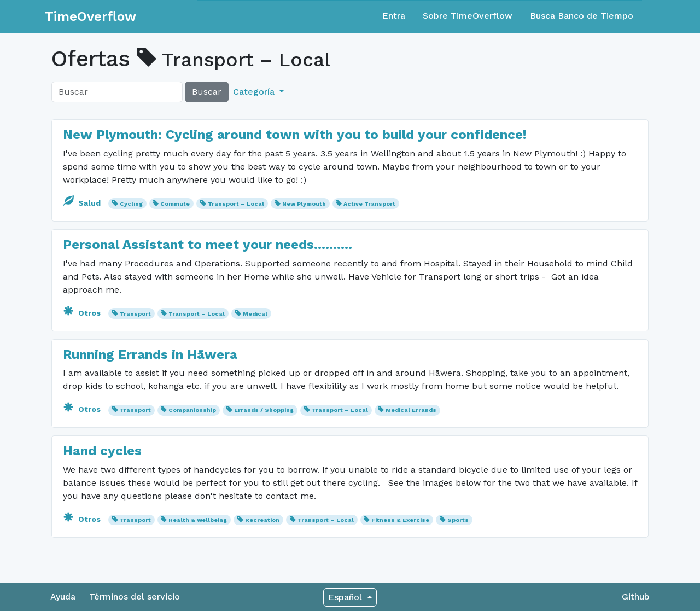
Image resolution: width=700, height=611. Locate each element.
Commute (175, 204)
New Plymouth (304, 204)
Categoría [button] (255, 92)
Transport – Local (236, 204)
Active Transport (369, 204)
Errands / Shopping (264, 410)
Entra (394, 16)
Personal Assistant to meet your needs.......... (208, 245)
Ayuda (63, 597)
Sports (458, 520)
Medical (255, 314)
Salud (83, 203)
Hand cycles (102, 451)
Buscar (207, 92)
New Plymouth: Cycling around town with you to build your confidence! (295, 135)
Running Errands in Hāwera (150, 354)
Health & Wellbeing (198, 520)
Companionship (192, 410)
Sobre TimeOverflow (468, 16)
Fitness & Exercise (400, 520)
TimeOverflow (91, 16)
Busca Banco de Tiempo (582, 16)
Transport (135, 314)
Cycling (131, 204)
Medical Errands (411, 410)
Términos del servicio (135, 597)
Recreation (262, 520)
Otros (83, 313)
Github (636, 597)
